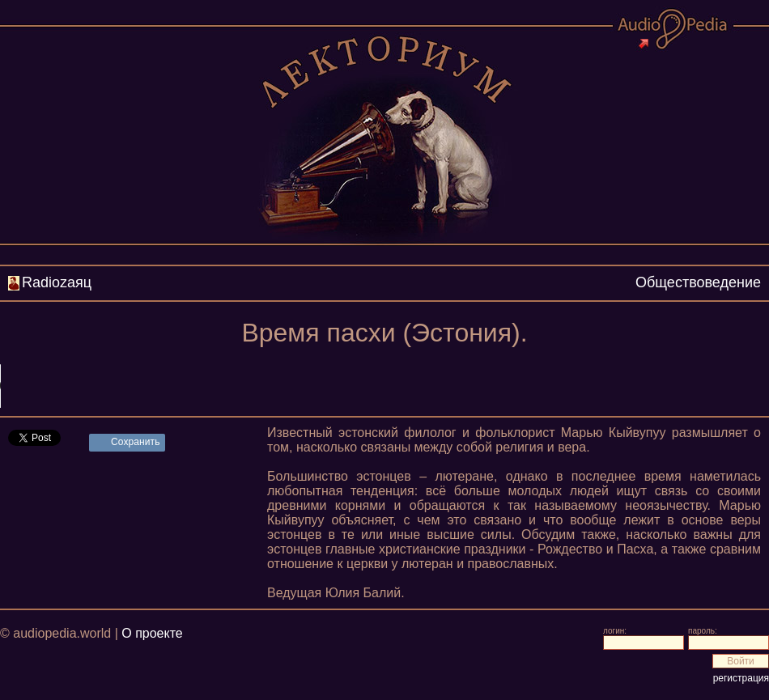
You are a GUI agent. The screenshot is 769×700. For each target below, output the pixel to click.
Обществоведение (698, 282)
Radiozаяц (57, 282)
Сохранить (136, 442)
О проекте (152, 633)
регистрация (741, 678)
